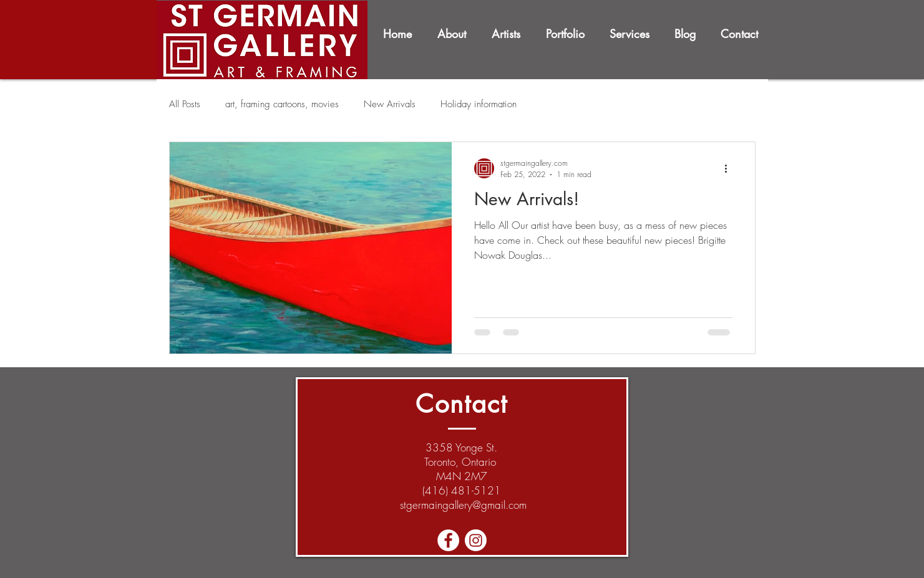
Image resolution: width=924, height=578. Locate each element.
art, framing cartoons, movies (282, 104)
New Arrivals (390, 104)
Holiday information (479, 104)
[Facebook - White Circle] (448, 540)
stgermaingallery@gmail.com (463, 505)
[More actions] (731, 168)
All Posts (185, 104)
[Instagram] (476, 540)
